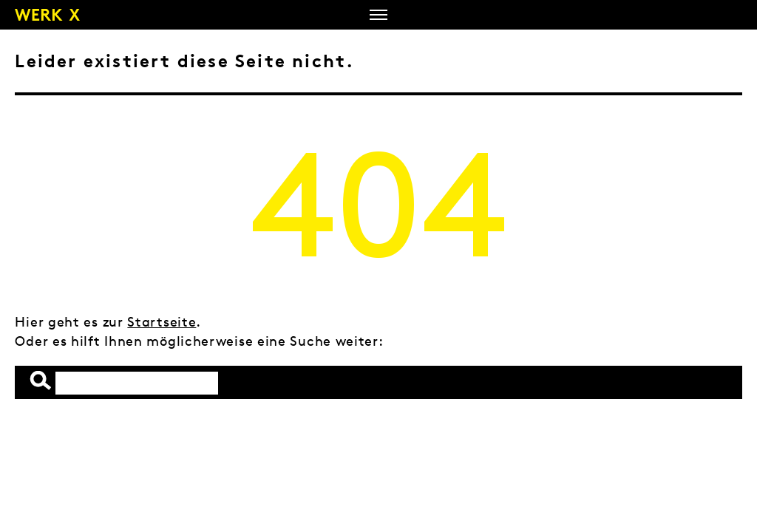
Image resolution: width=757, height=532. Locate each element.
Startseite (162, 322)
